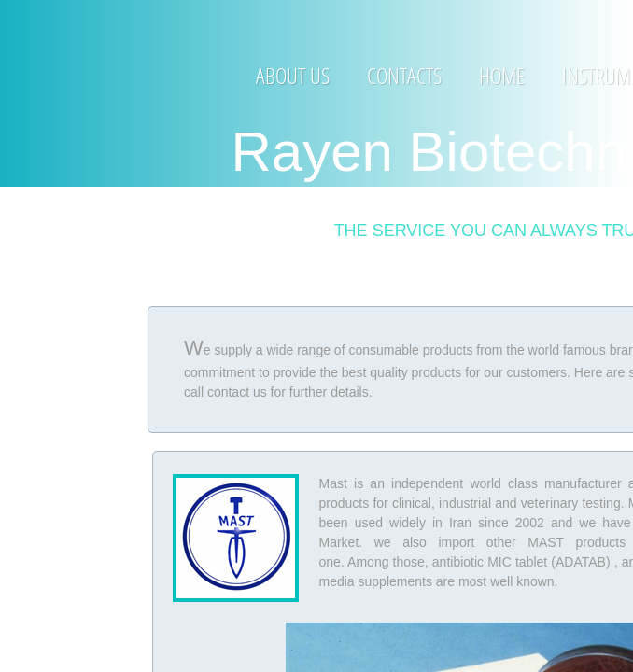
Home (502, 75)
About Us (293, 75)
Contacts (404, 75)
